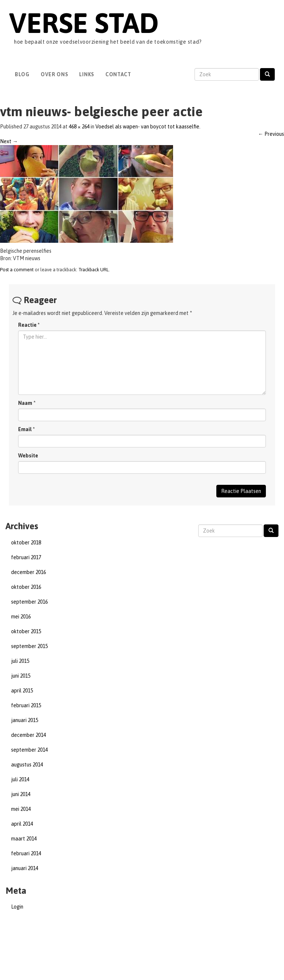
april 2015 (22, 691)
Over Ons (55, 74)
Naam (25, 403)
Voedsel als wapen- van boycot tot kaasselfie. (148, 127)
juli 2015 (20, 661)
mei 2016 (21, 617)
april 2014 (22, 824)
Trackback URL (94, 270)
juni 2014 (21, 794)
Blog (22, 74)
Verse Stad (84, 23)
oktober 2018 (26, 543)
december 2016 (28, 572)
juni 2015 (21, 676)
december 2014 (28, 735)
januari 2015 (25, 720)
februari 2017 (26, 557)
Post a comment (17, 270)
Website (28, 456)
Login (17, 907)
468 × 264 (79, 127)
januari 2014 (25, 868)
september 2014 (29, 750)
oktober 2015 (26, 631)
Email (25, 429)
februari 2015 (26, 705)
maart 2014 (24, 839)
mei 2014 (21, 809)
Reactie (29, 325)
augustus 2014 (27, 765)
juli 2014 (20, 779)
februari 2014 (26, 853)
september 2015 (29, 646)
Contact (118, 74)
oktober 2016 (26, 587)
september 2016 (29, 602)
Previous (271, 134)
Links (87, 74)
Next (9, 141)
